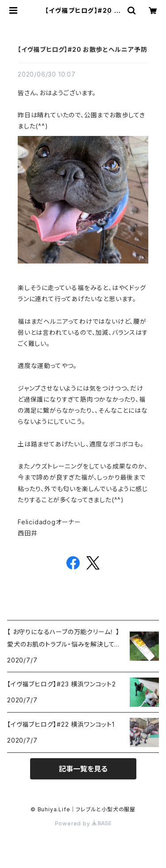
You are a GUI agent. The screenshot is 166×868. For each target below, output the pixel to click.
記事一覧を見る (83, 769)
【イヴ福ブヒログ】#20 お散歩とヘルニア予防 (82, 49)
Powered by (83, 823)
